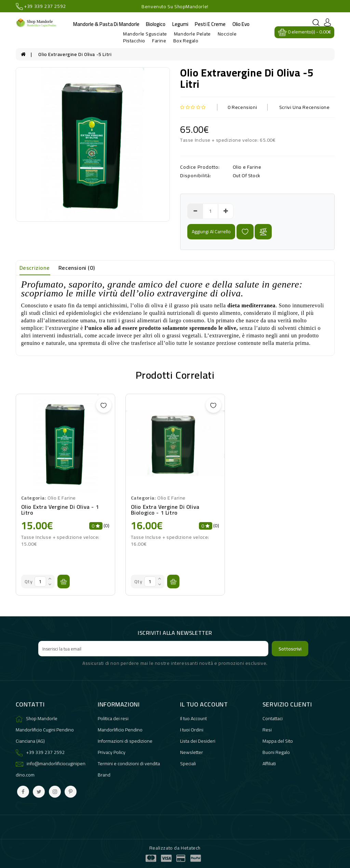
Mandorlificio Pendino (120, 730)
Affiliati (269, 764)
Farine (159, 41)
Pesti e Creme (210, 24)
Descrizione (35, 268)
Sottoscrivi (290, 649)
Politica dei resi (113, 718)
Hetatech (191, 848)
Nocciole (227, 34)
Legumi (180, 24)
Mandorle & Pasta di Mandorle (106, 24)
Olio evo (241, 24)
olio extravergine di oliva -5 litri (75, 54)
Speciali (188, 764)
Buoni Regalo (276, 752)
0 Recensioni (242, 107)
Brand (104, 775)
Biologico (156, 24)
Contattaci (273, 718)
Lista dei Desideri (198, 741)
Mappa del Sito (278, 741)
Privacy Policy (112, 752)
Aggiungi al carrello (211, 232)
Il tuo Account (193, 718)
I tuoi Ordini (192, 730)
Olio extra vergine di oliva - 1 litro (60, 510)
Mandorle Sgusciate (145, 34)
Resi (267, 730)
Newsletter (192, 752)
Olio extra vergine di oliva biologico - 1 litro (165, 510)
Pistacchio (134, 41)
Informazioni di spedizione (125, 741)
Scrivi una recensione (305, 107)
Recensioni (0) (77, 268)
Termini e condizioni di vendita (129, 764)
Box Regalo (186, 41)
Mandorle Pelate (192, 34)
